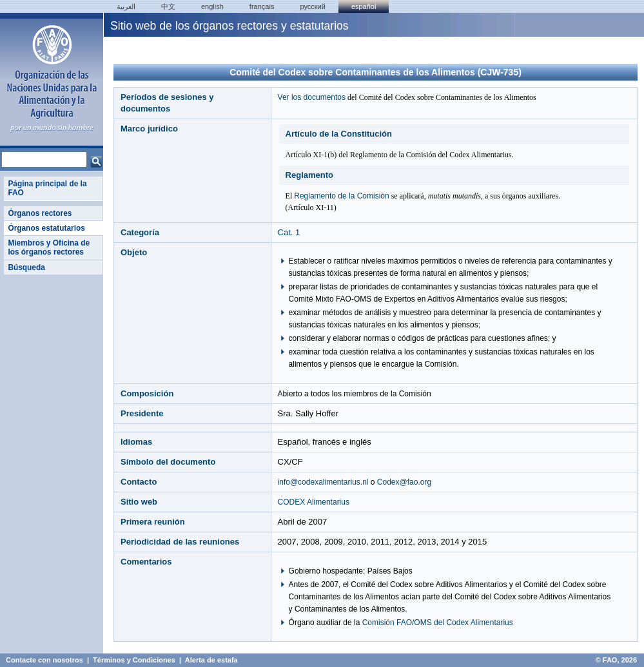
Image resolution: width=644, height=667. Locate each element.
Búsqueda (26, 267)
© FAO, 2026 (616, 660)
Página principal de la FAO (47, 188)
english (212, 6)
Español (364, 6)
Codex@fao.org (404, 482)
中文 (168, 6)
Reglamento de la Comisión (341, 196)
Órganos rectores (40, 213)
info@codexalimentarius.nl (323, 482)
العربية (126, 6)
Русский (312, 6)
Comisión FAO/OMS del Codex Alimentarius (438, 623)
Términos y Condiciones (134, 660)
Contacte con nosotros (44, 660)
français (262, 6)
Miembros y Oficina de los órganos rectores (49, 247)
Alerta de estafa (211, 660)
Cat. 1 (289, 232)
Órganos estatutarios (46, 228)
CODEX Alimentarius (314, 502)
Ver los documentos (312, 97)
